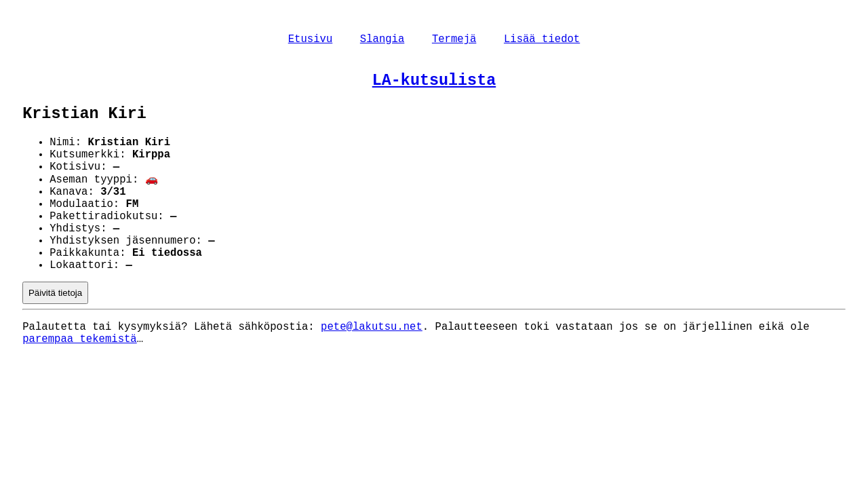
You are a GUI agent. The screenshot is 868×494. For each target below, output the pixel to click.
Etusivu (311, 41)
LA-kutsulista (434, 85)
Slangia (382, 41)
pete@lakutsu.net (372, 368)
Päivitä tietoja (55, 333)
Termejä (454, 41)
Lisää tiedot (542, 41)
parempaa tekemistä (79, 383)
